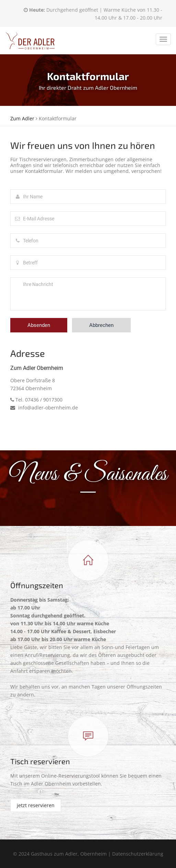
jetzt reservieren (36, 805)
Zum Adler (22, 118)
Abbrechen (101, 325)
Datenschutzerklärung (138, 854)
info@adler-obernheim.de (44, 408)
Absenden (39, 325)
